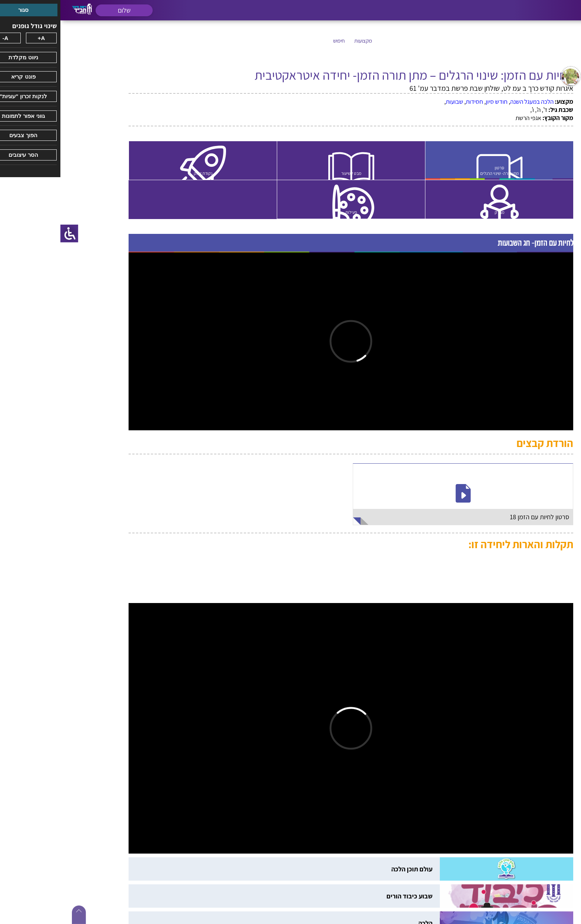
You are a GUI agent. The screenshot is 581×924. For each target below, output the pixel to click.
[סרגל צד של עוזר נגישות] (9, 234)
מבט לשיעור (295, 173)
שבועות (394, 102)
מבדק (440, 213)
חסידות (414, 102)
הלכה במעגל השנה (472, 102)
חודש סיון (436, 102)
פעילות (295, 213)
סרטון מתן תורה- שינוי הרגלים (440, 170)
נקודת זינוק (150, 173)
